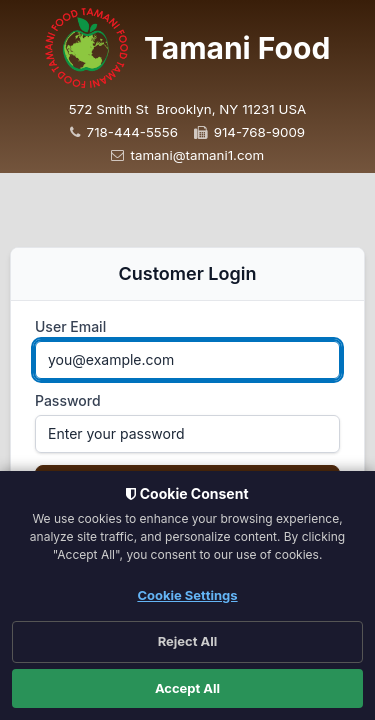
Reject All (188, 641)
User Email (70, 326)
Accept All (187, 688)
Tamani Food (237, 48)
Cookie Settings (187, 595)
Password (68, 400)
